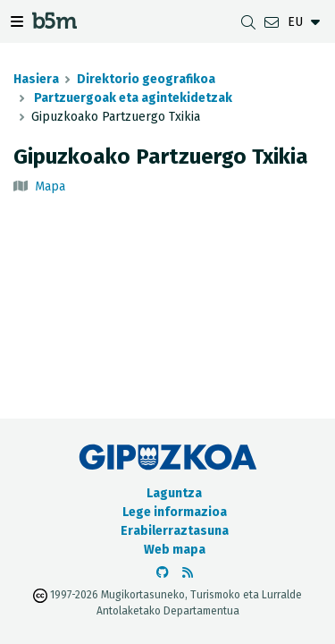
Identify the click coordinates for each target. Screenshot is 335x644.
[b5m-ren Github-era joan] (163, 573)
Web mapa (175, 550)
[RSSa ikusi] (188, 573)
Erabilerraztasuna (175, 531)
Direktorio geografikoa (146, 79)
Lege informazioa (175, 512)
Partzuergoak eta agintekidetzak (132, 98)
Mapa (50, 186)
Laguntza (174, 493)
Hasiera (36, 79)
